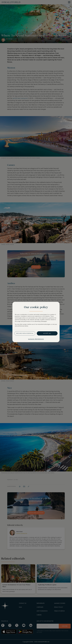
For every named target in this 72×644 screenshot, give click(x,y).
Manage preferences (36, 339)
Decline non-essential (25, 333)
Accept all (47, 333)
